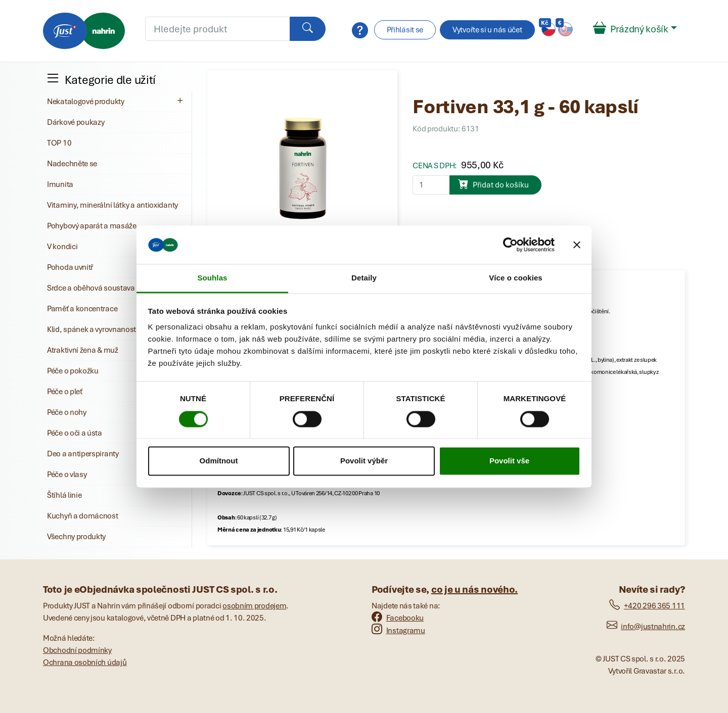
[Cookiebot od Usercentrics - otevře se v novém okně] (510, 245)
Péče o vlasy (67, 474)
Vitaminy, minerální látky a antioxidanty (112, 205)
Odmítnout (219, 461)
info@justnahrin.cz (646, 627)
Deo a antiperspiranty (83, 454)
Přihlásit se (405, 30)
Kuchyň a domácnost (83, 516)
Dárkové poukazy (76, 122)
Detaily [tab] (364, 278)
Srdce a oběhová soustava (91, 288)
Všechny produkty (76, 537)
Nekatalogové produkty (116, 101)
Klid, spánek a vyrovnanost (92, 329)
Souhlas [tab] (212, 278)
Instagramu (398, 631)
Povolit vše (509, 461)
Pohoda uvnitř (70, 267)
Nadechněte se (72, 164)
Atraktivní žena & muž (83, 350)
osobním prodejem (254, 606)
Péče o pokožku (73, 371)
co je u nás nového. (474, 589)
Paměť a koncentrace (82, 309)
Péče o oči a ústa (75, 433)
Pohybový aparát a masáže (92, 226)
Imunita (60, 184)
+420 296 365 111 (647, 606)
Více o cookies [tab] (516, 278)
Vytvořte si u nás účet (487, 30)
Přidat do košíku (493, 184)
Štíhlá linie (64, 495)
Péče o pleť (65, 392)
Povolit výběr (364, 461)
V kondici (62, 247)
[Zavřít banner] (577, 245)
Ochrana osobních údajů (85, 662)
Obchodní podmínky (77, 650)
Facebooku (398, 618)
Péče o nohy (67, 412)
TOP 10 (59, 143)
